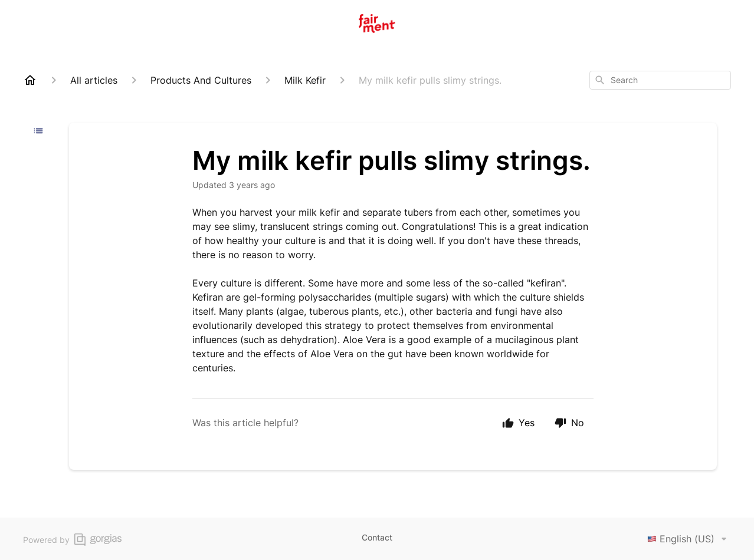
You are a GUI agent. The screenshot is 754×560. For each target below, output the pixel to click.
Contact (377, 537)
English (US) (689, 539)
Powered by (72, 540)
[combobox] (660, 80)
